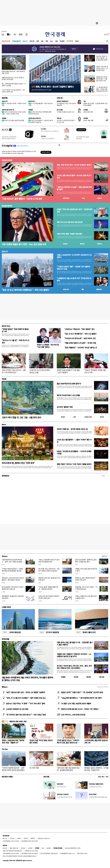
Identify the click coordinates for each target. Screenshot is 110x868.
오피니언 (32, 41)
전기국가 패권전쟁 (49, 632)
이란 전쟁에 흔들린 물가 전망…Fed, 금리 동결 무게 (24, 244)
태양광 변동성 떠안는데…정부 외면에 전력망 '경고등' (13, 72)
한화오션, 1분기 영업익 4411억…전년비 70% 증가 (86, 579)
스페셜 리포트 (6, 607)
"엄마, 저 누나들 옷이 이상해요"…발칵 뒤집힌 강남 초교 (26, 698)
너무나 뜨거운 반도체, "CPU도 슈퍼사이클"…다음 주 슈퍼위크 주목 (14, 113)
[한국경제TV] (9, 34)
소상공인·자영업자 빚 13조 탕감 (17, 709)
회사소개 (5, 838)
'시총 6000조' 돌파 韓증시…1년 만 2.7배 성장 (22, 199)
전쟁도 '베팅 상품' (88, 120)
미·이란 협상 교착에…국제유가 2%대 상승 (14, 104)
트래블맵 (63, 677)
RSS (43, 848)
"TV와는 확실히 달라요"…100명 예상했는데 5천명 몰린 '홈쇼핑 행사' (12, 571)
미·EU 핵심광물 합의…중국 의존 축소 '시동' (41, 104)
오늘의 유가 (5, 101)
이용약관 (49, 848)
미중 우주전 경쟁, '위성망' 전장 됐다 (69, 234)
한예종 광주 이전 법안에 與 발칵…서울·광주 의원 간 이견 (102, 79)
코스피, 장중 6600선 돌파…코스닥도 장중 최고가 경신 (74, 177)
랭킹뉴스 (5, 687)
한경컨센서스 (66, 198)
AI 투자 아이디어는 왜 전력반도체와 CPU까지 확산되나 (40, 113)
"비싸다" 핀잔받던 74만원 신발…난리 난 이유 (96, 371)
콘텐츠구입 (15, 848)
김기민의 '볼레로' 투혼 (65, 407)
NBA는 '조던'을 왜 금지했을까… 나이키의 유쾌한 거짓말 (74, 452)
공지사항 (46, 777)
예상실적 (65, 244)
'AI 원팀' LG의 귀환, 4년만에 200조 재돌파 (76, 703)
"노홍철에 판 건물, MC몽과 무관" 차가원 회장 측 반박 (74, 279)
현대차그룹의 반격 (85, 632)
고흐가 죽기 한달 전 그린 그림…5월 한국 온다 (22, 417)
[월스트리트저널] (15, 34)
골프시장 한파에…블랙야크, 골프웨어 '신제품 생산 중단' (86, 561)
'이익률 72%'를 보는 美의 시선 (65, 112)
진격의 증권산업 (11, 632)
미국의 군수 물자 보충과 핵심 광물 (13, 120)
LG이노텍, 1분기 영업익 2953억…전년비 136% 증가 (49, 597)
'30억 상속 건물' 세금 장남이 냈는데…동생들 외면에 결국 (68, 769)
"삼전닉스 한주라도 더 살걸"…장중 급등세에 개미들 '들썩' (74, 188)
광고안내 (26, 838)
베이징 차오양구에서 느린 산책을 (68, 395)
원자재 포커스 (32, 101)
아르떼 (4, 379)
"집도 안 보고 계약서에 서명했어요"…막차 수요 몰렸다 (25, 290)
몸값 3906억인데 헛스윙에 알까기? (69, 384)
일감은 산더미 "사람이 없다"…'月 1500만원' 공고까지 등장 (82, 692)
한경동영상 (5, 476)
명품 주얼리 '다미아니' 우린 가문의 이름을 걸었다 (74, 464)
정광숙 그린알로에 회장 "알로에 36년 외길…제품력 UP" (13, 741)
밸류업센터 (99, 289)
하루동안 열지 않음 (99, 49)
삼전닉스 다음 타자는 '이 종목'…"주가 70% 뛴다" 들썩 (25, 703)
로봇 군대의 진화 (88, 112)
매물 (83, 289)
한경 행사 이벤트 (7, 777)
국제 (47, 41)
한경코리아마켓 (6, 41)
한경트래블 (5, 639)
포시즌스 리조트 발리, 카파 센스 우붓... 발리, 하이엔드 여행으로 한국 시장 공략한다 (74, 667)
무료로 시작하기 (46, 152)
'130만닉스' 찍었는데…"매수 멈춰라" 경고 (79, 329)
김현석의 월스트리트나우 (8, 110)
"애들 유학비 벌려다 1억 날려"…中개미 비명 (80, 343)
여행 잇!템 (102, 677)
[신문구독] (27, 34)
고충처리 (19, 838)
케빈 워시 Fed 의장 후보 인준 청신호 (70, 222)
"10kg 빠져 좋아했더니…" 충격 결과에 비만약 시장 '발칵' (81, 698)
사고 (107, 777)
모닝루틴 (62, 41)
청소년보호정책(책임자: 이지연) (73, 848)
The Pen (5, 749)
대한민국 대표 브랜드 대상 (18, 721)
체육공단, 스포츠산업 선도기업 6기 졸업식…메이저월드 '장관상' (13, 579)
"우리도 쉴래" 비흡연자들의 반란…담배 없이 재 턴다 (48, 588)
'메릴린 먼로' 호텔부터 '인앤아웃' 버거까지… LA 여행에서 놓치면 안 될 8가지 (74, 655)
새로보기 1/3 (105, 556)
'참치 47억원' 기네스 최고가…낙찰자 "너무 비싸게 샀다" (14, 371)
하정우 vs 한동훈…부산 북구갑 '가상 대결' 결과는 (48, 346)
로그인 (106, 34)
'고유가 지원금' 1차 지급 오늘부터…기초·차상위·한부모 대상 (14, 91)
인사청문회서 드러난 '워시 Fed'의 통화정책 (66, 104)
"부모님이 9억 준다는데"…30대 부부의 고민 (80, 338)
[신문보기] (3, 34)
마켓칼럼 (31, 110)
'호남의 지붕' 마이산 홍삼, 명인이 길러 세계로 (41, 741)
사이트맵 (30, 848)
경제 (38, 41)
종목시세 (82, 244)
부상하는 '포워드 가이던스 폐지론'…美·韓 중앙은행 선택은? (102, 58)
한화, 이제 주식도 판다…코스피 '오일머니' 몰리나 (74, 165)
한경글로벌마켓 (16, 41)
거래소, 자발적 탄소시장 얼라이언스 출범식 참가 (86, 597)
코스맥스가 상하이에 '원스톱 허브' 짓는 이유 (66, 121)
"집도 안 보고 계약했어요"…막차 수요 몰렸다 (80, 334)
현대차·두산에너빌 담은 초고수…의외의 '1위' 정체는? (80, 709)
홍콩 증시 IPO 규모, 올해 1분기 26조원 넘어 (49, 579)
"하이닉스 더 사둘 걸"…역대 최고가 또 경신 (15, 341)
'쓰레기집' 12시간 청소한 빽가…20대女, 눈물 (40, 371)
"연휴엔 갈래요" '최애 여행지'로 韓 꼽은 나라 (15, 330)
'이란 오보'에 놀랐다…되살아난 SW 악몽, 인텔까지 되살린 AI (41, 121)
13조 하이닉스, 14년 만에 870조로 (73, 715)
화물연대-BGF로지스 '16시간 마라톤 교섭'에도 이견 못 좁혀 (13, 78)
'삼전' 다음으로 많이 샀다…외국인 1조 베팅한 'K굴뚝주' (26, 692)
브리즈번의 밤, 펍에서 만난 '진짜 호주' (18, 463)
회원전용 (5, 98)
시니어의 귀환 (34, 768)
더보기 (77, 41)
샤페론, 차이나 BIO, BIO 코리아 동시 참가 (86, 570)
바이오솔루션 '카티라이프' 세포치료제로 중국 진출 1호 (13, 588)
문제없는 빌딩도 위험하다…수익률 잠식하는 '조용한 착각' (96, 769)
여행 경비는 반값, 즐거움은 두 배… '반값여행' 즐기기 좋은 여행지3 (75, 644)
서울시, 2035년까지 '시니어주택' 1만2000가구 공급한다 (74, 256)
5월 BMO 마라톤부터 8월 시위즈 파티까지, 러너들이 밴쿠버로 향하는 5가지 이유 (27, 679)
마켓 (100, 198)
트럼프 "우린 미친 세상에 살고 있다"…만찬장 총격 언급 (102, 68)
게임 (56, 41)
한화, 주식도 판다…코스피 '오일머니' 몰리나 (52, 87)
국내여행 (76, 677)
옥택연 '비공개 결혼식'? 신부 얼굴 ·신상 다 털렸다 (68, 371)
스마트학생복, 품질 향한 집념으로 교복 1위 (96, 741)
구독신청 (12, 838)
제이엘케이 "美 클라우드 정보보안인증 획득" (13, 597)
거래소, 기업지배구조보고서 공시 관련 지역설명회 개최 (49, 561)
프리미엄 (71, 41)
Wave (52, 41)
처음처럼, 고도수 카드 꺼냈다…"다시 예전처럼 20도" (86, 588)
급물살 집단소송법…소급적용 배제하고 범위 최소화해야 (95, 104)
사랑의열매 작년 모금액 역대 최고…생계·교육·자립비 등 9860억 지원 (13, 562)
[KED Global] (21, 34)
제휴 (11, 848)
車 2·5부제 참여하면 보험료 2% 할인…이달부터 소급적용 (14, 85)
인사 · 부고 (101, 777)
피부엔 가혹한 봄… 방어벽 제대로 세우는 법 (72, 429)
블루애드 (33, 838)
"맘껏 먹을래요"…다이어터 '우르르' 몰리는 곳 (81, 348)
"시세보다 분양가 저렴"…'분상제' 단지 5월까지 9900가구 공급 (73, 268)
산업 (42, 41)
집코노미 (25, 41)
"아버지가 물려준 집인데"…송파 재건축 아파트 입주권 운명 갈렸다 (13, 769)
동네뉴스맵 (66, 289)
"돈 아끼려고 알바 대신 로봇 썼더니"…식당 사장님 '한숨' (26, 715)
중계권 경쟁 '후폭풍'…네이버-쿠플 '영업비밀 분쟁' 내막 (102, 89)
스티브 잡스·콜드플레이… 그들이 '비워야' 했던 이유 (74, 441)
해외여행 (89, 677)
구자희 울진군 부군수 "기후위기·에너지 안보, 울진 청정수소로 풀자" (68, 743)
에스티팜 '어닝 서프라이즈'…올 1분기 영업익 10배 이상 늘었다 (49, 570)
